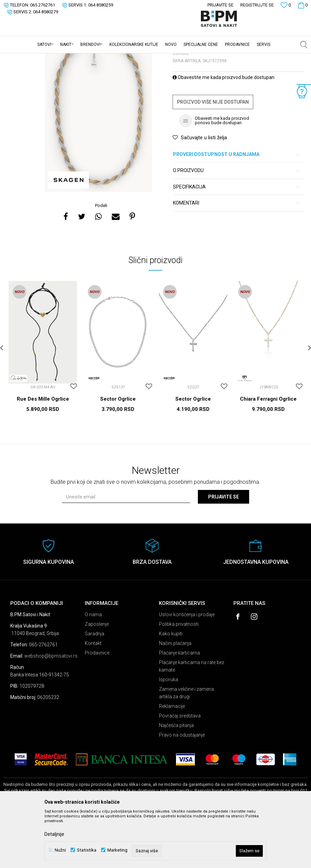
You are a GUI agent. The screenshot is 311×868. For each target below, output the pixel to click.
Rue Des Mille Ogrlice (43, 452)
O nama (93, 668)
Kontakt (93, 697)
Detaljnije (54, 834)
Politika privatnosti (179, 677)
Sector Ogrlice (118, 452)
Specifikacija (237, 240)
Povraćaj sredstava (180, 769)
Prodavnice (97, 706)
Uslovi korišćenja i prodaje (187, 668)
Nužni (60, 850)
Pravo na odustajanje (182, 788)
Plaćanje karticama (179, 706)
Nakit (71, 58)
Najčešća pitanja (176, 779)
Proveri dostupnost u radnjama (237, 208)
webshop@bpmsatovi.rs (51, 709)
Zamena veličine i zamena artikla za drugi (186, 746)
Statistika (87, 850)
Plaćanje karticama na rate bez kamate (192, 720)
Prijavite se (224, 550)
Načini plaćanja (175, 697)
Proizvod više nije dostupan (213, 155)
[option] (98, 165)
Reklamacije (172, 760)
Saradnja (94, 687)
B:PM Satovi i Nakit (21, 58)
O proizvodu (237, 224)
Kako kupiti (171, 687)
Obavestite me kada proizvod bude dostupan (224, 131)
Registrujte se (257, 5)
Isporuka (168, 733)
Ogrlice (87, 58)
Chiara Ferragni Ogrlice (268, 452)
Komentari (237, 256)
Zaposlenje (97, 677)
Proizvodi (52, 58)
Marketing (117, 850)
